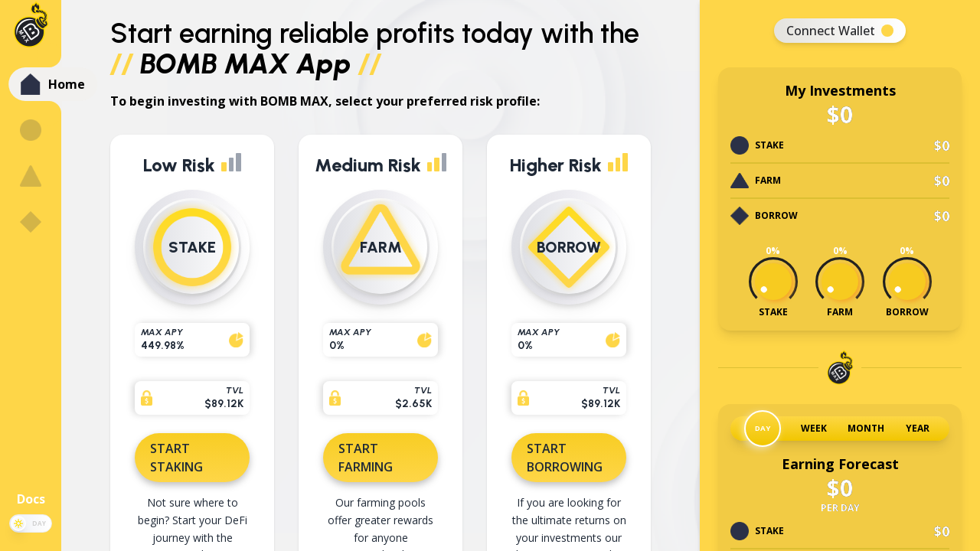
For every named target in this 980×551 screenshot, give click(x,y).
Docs (31, 499)
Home (67, 84)
